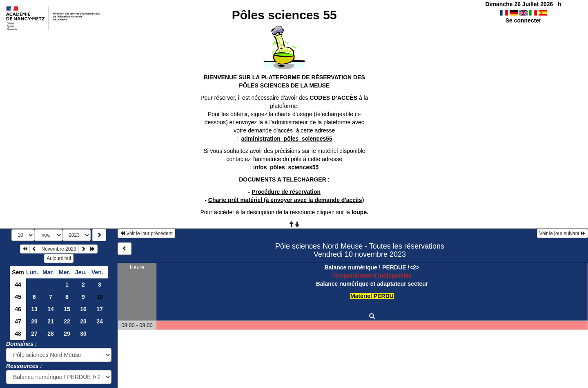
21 (51, 321)
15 (67, 309)
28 (51, 334)
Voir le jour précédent (146, 233)
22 (67, 321)
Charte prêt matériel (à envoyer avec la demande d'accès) (286, 200)
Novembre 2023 (59, 249)
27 (34, 334)
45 (18, 297)
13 (34, 309)
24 (100, 321)
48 (18, 334)
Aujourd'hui (59, 258)
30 (83, 334)
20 (34, 321)
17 (100, 309)
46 (18, 309)
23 (83, 321)
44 (18, 285)
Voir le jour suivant (562, 233)
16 (83, 309)
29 (67, 334)
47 (18, 321)
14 (51, 309)
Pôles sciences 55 (284, 15)
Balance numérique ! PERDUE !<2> (372, 267)
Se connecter (523, 20)
